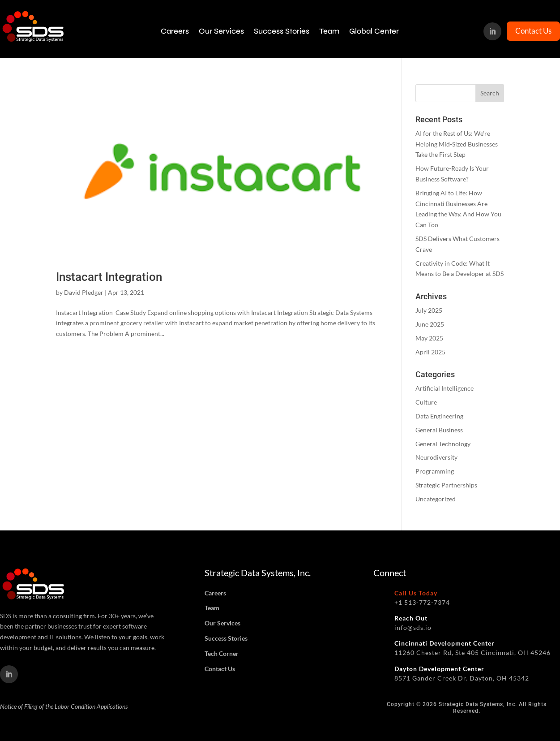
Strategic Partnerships (446, 485)
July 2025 (429, 310)
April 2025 (430, 352)
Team (329, 31)
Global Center (374, 31)
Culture (426, 402)
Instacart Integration (109, 277)
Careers (175, 31)
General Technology (443, 444)
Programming (435, 471)
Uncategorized (436, 499)
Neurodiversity (436, 457)
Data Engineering (439, 416)
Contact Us (533, 31)
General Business (439, 430)
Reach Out (411, 618)
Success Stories (282, 31)
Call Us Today (416, 593)
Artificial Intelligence (445, 388)
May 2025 (429, 338)
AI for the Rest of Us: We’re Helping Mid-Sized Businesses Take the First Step (457, 144)
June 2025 (430, 324)
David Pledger (84, 292)
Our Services (221, 31)
